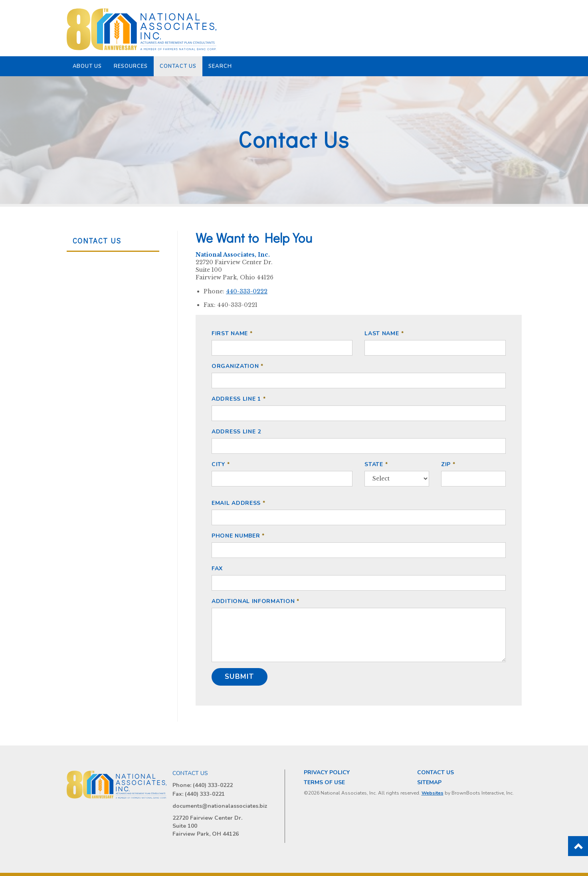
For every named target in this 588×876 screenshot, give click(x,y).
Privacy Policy (327, 772)
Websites (433, 793)
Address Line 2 (236, 432)
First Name (230, 333)
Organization (235, 366)
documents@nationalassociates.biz (220, 806)
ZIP (446, 464)
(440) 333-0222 (213, 785)
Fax (217, 569)
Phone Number (236, 536)
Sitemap (429, 782)
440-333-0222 (247, 291)
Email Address (236, 503)
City (218, 464)
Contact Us (178, 66)
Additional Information (253, 601)
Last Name (382, 333)
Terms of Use (324, 782)
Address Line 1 (236, 399)
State (374, 464)
